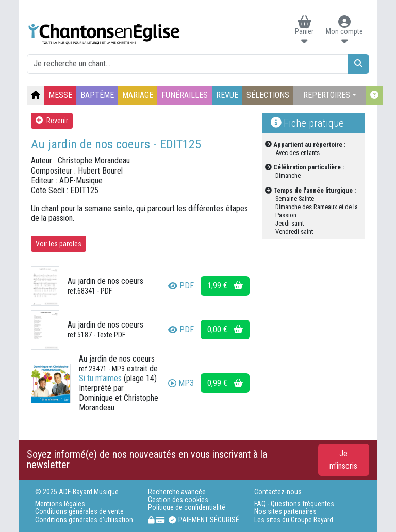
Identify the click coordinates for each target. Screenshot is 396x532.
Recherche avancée (177, 492)
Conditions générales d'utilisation (84, 520)
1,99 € (225, 286)
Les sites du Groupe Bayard (294, 520)
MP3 (181, 383)
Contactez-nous (278, 492)
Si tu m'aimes (100, 378)
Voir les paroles (59, 244)
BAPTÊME (97, 95)
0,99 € (225, 383)
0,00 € (225, 329)
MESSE (60, 95)
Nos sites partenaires (285, 512)
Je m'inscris (343, 460)
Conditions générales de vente (79, 512)
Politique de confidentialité (187, 508)
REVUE (227, 95)
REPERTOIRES (327, 95)
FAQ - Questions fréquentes (294, 504)
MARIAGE (138, 95)
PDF (181, 286)
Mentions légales (60, 504)
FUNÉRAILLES (185, 95)
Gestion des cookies (178, 500)
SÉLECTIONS (268, 95)
